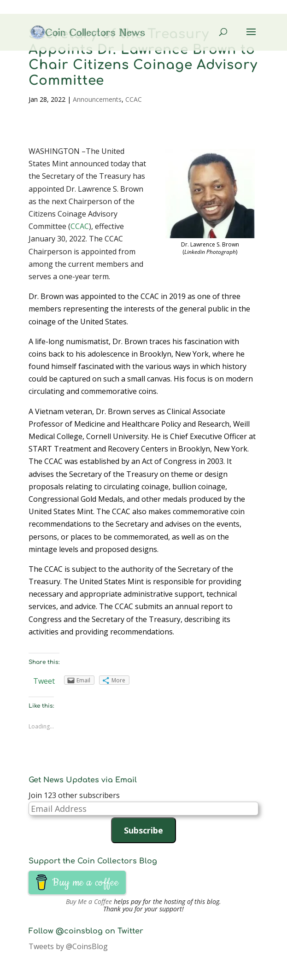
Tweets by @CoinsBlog (68, 946)
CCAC (134, 99)
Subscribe (143, 830)
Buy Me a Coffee (89, 901)
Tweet (44, 681)
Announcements (97, 99)
